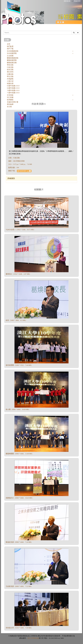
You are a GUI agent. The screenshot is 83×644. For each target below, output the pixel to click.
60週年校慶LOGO (13, 86)
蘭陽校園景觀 (12, 60)
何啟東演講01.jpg (24, 171)
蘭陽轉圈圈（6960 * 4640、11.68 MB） (20, 454)
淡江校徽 (10, 97)
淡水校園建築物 (13, 51)
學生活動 (10, 76)
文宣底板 (10, 95)
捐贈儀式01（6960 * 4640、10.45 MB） (20, 498)
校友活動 (10, 70)
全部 (9, 44)
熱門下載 (10, 49)
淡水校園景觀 (12, 53)
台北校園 (10, 56)
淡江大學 (31, 638)
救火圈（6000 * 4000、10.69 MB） (18, 409)
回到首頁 (67, 1)
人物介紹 (10, 81)
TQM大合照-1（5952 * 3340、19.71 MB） (20, 230)
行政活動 (10, 67)
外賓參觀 (10, 79)
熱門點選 (10, 46)
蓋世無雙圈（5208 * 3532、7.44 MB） (19, 365)
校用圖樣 (10, 100)
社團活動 (10, 74)
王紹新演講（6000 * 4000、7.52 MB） (19, 586)
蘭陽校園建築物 (13, 58)
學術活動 (10, 65)
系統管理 (77, 1)
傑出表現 (10, 72)
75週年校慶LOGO (13, 93)
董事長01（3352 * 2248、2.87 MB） (18, 274)
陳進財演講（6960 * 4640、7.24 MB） (19, 542)
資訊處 (36, 638)
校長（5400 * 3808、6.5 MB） (16, 320)
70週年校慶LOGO (13, 90)
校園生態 (10, 83)
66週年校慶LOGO (13, 88)
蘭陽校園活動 (12, 63)
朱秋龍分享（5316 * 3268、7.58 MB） (19, 628)
